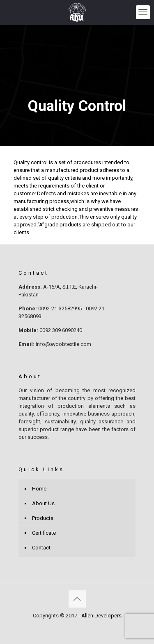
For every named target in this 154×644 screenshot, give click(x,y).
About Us (43, 503)
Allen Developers (101, 616)
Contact (41, 548)
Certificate (44, 533)
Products (43, 518)
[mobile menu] (143, 12)
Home (39, 489)
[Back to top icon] (77, 599)
